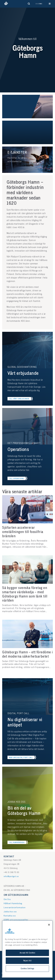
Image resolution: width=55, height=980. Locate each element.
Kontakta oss (10, 916)
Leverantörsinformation (15, 908)
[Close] (49, 925)
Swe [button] (41, 4)
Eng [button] (37, 4)
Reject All (27, 961)
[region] (27, 949)
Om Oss (7, 899)
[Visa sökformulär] (29, 4)
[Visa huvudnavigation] (50, 4)
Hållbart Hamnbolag (13, 903)
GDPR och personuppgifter (16, 920)
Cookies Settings (27, 969)
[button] (6, 4)
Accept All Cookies (27, 953)
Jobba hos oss (10, 912)
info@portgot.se (11, 876)
